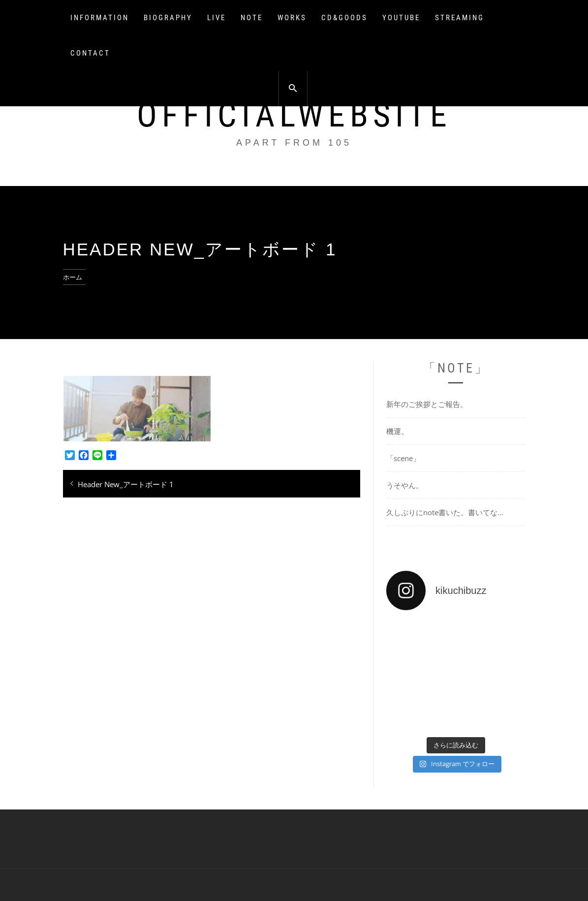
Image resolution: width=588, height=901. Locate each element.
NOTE (252, 18)
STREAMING (460, 18)
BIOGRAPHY (168, 18)
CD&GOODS (344, 18)
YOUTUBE (401, 18)
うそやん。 (405, 485)
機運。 (397, 431)
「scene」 (403, 458)
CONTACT (90, 53)
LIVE (217, 18)
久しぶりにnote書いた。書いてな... (445, 512)
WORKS (292, 18)
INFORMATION (100, 18)
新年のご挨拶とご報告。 (427, 404)
